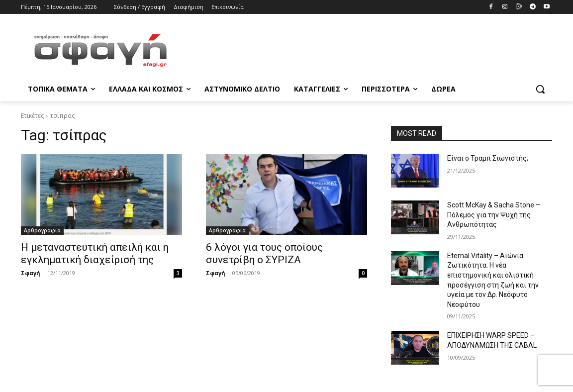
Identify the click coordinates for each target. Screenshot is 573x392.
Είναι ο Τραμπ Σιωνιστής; (488, 158)
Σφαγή (31, 273)
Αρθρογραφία (42, 230)
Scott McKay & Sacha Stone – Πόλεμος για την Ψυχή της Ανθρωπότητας (494, 215)
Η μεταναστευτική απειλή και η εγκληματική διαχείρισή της (95, 253)
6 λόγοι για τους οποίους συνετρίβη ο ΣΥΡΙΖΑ (264, 253)
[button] (540, 89)
